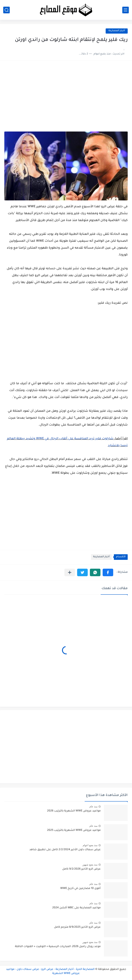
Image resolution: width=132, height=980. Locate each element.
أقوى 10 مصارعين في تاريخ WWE (80, 889)
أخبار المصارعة (117, 31)
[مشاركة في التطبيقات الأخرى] (70, 572)
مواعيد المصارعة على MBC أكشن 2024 (76, 908)
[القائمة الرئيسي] (126, 10)
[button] (108, 572)
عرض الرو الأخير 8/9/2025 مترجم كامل (77, 927)
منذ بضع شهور (90, 865)
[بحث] (6, 10)
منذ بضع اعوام (90, 845)
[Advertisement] (66, 98)
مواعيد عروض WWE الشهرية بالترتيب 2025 (74, 830)
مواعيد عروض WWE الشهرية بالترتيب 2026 (74, 811)
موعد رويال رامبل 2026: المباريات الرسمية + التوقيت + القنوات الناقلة (58, 947)
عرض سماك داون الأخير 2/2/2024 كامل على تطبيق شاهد (65, 850)
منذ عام (93, 807)
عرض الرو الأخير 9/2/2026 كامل (81, 869)
